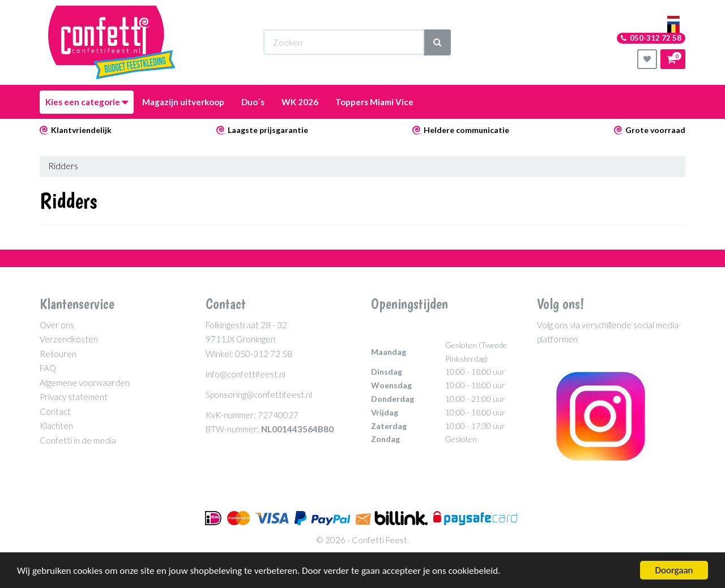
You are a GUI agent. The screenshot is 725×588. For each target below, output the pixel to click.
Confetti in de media (78, 440)
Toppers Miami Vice (374, 102)
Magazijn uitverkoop (183, 102)
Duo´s (253, 102)
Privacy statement (74, 397)
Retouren (58, 354)
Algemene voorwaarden (85, 383)
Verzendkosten (69, 339)
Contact (55, 411)
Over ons (57, 325)
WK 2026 (300, 102)
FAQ (48, 368)
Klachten (56, 426)
